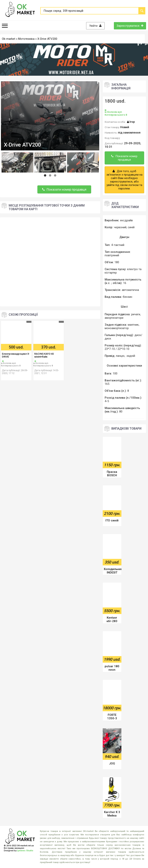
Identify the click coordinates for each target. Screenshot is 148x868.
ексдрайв (126, 220)
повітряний (112, 255)
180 (117, 262)
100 (115, 373)
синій (131, 227)
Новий (125, 127)
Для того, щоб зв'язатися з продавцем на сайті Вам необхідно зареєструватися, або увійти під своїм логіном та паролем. (124, 180)
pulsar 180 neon (112, 668)
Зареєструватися (130, 26)
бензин (127, 297)
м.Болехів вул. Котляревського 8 (11, 364)
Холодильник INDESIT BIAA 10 (113, 571)
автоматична (130, 290)
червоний (120, 227)
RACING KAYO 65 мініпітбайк (44, 355)
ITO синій (112, 520)
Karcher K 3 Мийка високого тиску (112, 814)
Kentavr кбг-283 (112, 619)
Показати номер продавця (64, 189)
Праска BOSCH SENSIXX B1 (112, 474)
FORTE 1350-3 (112, 717)
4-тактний (118, 245)
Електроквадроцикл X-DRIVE (16, 355)
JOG (112, 763)
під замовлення (129, 133)
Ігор (132, 122)
